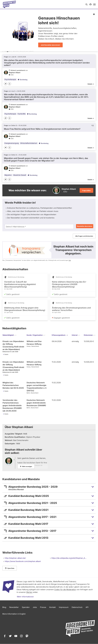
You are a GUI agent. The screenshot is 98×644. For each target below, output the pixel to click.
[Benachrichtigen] (10, 84)
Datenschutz (77, 607)
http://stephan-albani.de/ (15, 558)
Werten (29, 592)
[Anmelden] (90, 4)
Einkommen (90, 335)
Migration (8, 175)
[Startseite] (9, 4)
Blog (4, 607)
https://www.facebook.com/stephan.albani (23, 561)
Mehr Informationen (25, 597)
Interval (76, 335)
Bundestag (23, 80)
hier (70, 260)
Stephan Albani (15, 73)
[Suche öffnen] (87, 4)
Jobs (35, 607)
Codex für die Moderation (65, 590)
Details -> (91, 84)
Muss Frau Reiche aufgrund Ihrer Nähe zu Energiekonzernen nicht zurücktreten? (42, 129)
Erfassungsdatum (60, 335)
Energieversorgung (12, 143)
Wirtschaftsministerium (29, 143)
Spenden (26, 607)
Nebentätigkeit (10, 335)
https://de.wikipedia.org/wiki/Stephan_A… (69, 558)
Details (6, 354)
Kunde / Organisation (36, 335)
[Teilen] (6, 84)
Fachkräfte (22, 114)
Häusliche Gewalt (20, 175)
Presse (43, 607)
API (87, 607)
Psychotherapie (10, 79)
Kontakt (53, 607)
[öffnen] (94, 4)
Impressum (64, 607)
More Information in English (14, 614)
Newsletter (14, 607)
